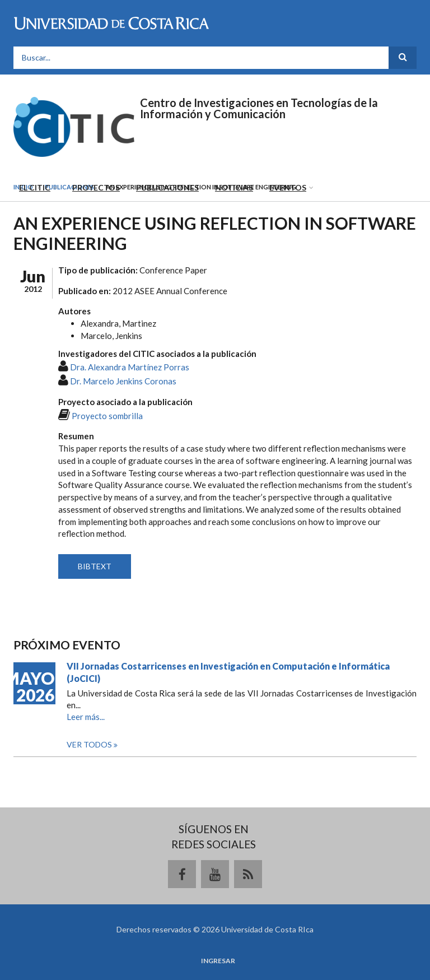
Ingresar (218, 961)
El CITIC (35, 187)
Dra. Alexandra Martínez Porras (130, 367)
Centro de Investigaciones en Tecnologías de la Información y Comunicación (259, 108)
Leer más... (86, 717)
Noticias (234, 187)
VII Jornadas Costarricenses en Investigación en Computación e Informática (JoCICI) (228, 672)
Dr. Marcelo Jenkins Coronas (123, 381)
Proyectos (96, 187)
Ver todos (90, 744)
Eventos (288, 187)
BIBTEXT (95, 566)
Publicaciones (167, 187)
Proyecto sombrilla (107, 416)
